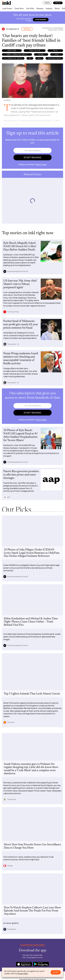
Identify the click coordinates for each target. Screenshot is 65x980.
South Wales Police (54, 58)
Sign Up (58, 3)
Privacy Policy (23, 973)
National (27, 29)
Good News (19, 9)
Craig (57, 54)
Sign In (47, 3)
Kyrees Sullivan (35, 51)
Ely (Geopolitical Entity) (13, 58)
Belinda (41, 54)
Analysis (49, 9)
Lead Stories (7, 9)
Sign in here (41, 164)
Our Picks (30, 9)
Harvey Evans (12, 51)
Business (40, 9)
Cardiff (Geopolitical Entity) (17, 54)
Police (55, 51)
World (57, 9)
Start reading (41, 20)
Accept (56, 972)
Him (30, 58)
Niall (39, 58)
